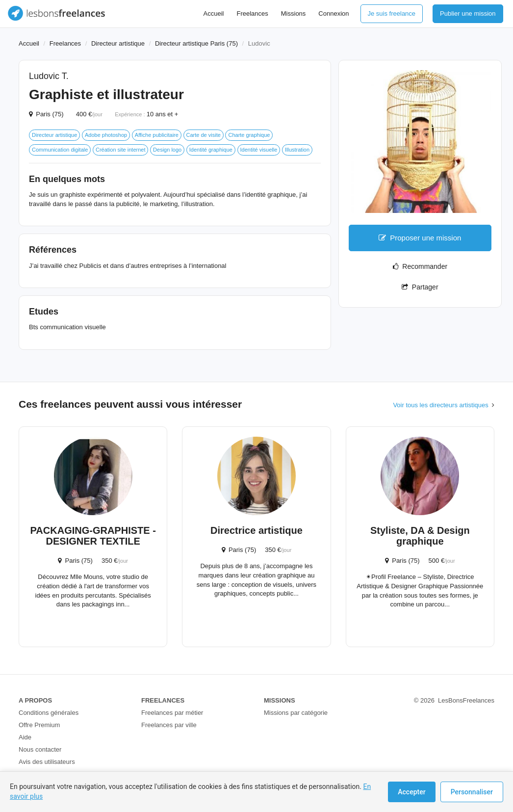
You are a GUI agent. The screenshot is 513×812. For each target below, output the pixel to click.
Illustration (297, 150)
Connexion (333, 13)
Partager (420, 287)
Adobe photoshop (106, 135)
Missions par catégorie (296, 713)
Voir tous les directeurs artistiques (440, 405)
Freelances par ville (169, 725)
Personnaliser (472, 792)
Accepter (411, 792)
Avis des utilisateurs (47, 762)
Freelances (252, 13)
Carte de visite (204, 135)
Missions (294, 13)
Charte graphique (249, 135)
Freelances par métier (172, 713)
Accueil (214, 13)
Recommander (420, 266)
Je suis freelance (392, 13)
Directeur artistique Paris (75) (196, 43)
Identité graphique (211, 150)
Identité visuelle (259, 150)
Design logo (167, 150)
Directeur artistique (118, 43)
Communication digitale (60, 150)
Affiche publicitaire (157, 135)
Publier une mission (468, 13)
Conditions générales (49, 713)
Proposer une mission (420, 238)
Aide (25, 737)
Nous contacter (40, 749)
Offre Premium (39, 725)
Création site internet (121, 150)
